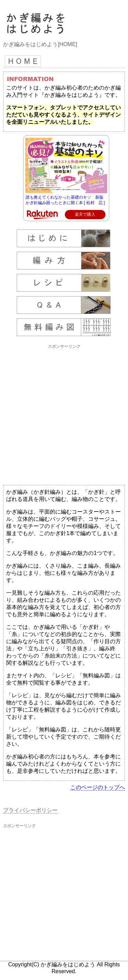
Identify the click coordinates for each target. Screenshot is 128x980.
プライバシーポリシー (30, 810)
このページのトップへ (98, 787)
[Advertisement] (64, 414)
